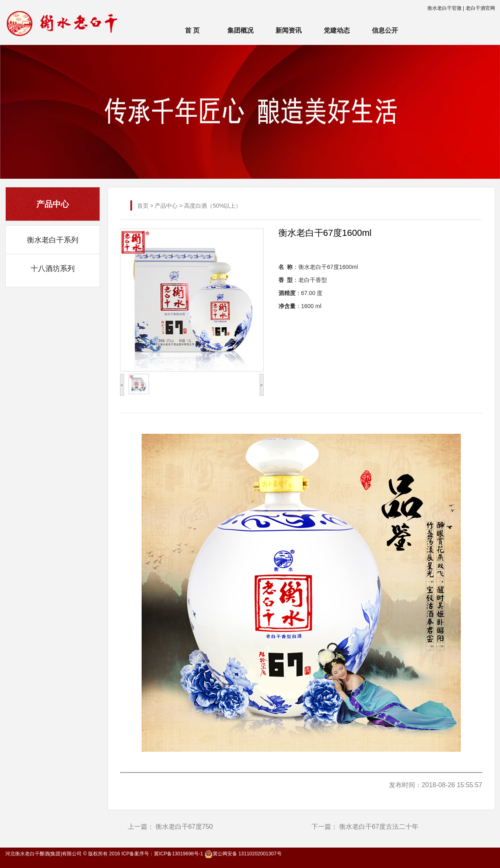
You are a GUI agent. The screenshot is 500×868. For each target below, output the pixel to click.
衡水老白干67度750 (184, 827)
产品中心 (166, 206)
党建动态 (337, 30)
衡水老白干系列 (53, 240)
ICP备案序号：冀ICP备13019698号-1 (162, 854)
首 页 (192, 30)
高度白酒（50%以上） (213, 206)
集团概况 (240, 30)
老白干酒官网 (480, 8)
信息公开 (385, 30)
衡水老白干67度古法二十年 (379, 827)
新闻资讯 (289, 30)
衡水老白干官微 (444, 8)
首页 (143, 206)
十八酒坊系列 (53, 269)
